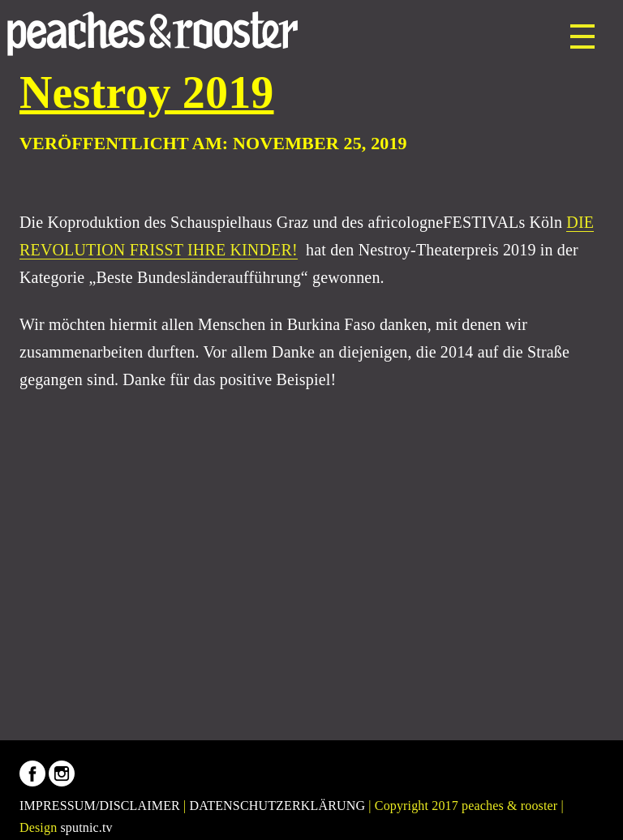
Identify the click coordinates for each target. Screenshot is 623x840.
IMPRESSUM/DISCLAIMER (100, 806)
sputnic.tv (86, 827)
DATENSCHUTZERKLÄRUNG (278, 806)
